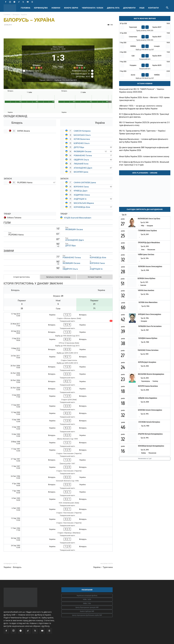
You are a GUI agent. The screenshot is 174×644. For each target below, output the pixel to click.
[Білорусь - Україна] (58, 326)
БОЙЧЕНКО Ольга (82, 143)
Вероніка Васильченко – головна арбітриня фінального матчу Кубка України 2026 (144, 141)
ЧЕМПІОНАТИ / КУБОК (93, 8)
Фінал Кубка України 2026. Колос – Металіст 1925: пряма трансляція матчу (144, 99)
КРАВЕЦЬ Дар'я (81, 191)
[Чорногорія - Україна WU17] (145, 27)
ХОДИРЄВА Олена (82, 195)
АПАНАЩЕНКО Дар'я (83, 168)
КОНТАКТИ (153, 8)
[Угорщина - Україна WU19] (145, 65)
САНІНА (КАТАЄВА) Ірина (85, 183)
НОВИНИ (56, 8)
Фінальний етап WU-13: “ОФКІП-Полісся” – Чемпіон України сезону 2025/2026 (142, 91)
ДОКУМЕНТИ (129, 8)
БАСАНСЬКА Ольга (82, 135)
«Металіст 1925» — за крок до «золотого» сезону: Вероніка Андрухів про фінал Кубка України (141, 107)
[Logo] (11, 8)
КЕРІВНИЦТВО (41, 8)
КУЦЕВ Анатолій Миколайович (78, 218)
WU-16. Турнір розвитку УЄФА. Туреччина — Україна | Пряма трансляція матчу (142, 132)
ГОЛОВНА (25, 8)
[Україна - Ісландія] (145, 46)
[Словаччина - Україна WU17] (145, 37)
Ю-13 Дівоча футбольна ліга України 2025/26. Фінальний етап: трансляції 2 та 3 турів (144, 163)
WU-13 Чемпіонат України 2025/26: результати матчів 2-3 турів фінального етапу (144, 124)
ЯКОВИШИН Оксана (82, 151)
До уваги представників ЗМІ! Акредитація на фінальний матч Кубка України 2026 (144, 149)
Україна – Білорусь (13, 567)
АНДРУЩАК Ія (80, 199)
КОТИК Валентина (82, 139)
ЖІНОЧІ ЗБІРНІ (71, 8)
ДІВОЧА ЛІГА (113, 8)
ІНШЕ (142, 8)
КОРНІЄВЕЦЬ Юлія (82, 207)
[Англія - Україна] (145, 75)
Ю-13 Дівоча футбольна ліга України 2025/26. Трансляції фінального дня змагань (144, 116)
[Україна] (80, 60)
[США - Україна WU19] (145, 56)
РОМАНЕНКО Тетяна (83, 156)
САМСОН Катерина (82, 131)
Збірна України (58, 47)
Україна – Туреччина (103, 567)
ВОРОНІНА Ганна (81, 187)
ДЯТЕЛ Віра (79, 147)
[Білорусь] (37, 60)
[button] (167, 8)
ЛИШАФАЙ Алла (81, 164)
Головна (7, 14)
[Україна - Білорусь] (58, 317)
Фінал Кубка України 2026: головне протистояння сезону (144, 156)
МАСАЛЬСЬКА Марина (84, 203)
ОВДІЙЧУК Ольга (82, 160)
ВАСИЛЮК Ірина (81, 172)
